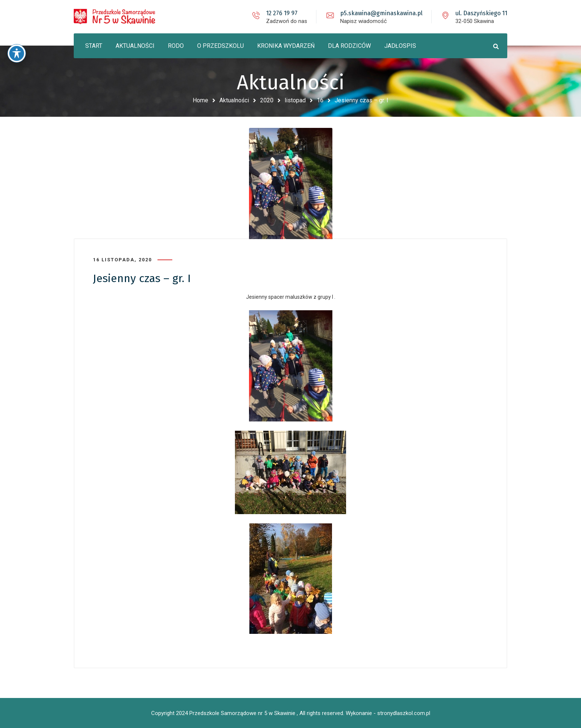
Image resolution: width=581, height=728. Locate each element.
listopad (295, 100)
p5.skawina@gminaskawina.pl (381, 13)
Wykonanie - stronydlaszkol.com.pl (388, 713)
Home (200, 100)
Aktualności (234, 100)
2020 (267, 100)
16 (320, 100)
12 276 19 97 (282, 13)
